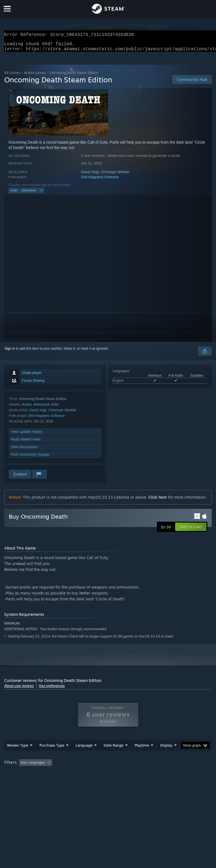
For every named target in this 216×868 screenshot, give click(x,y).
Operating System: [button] (20, 781)
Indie (14, 194)
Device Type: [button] (92, 781)
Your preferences (52, 689)
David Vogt (90, 175)
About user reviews (19, 689)
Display (166, 756)
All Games (12, 76)
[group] (108, 778)
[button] (191, 530)
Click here (158, 500)
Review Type (18, 756)
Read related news (26, 443)
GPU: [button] (67, 781)
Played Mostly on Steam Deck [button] (173, 774)
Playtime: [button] (133, 774)
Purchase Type (52, 756)
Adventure (29, 194)
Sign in (10, 352)
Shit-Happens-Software (100, 180)
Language (84, 756)
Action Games (35, 76)
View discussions (24, 450)
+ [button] (41, 194)
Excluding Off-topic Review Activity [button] (90, 774)
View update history (27, 435)
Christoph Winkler (115, 175)
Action (27, 408)
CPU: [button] (49, 781)
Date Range (113, 756)
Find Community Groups (30, 458)
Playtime (142, 756)
